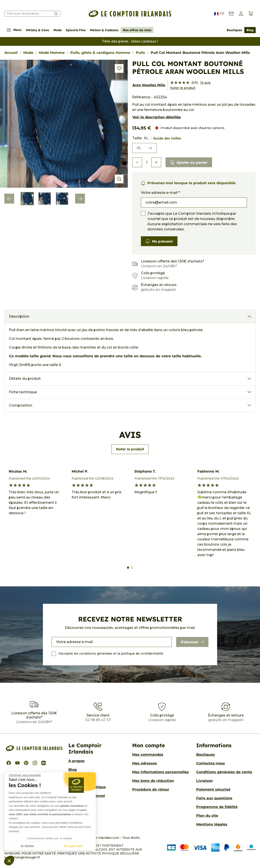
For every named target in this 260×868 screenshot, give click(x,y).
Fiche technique (23, 392)
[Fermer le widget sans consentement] (25, 775)
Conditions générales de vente (224, 772)
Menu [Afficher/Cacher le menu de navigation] (14, 30)
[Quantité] (147, 162)
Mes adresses (145, 763)
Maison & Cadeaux (104, 30)
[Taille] (144, 148)
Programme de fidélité (217, 807)
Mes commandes (148, 755)
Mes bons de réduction (153, 781)
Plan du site (207, 816)
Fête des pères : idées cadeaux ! (130, 41)
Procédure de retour (151, 789)
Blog (250, 30)
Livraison (204, 781)
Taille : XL (157, 138)
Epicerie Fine (76, 30)
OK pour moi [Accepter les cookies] (73, 846)
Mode (57, 30)
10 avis (205, 83)
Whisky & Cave (37, 30)
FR (219, 14)
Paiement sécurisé (213, 789)
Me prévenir (159, 241)
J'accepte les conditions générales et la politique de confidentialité (111, 654)
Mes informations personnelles (160, 772)
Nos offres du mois (137, 30)
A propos (77, 761)
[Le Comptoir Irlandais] (130, 14)
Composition (21, 405)
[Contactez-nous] (231, 14)
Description (19, 316)
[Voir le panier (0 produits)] (251, 14)
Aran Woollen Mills (149, 85)
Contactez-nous (211, 763)
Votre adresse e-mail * (160, 193)
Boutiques (234, 30)
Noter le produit (183, 88)
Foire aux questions (214, 798)
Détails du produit (25, 379)
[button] (9, 861)
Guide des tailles (167, 138)
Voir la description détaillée (157, 117)
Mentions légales (212, 824)
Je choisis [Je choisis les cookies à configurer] (27, 846)
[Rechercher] (32, 14)
